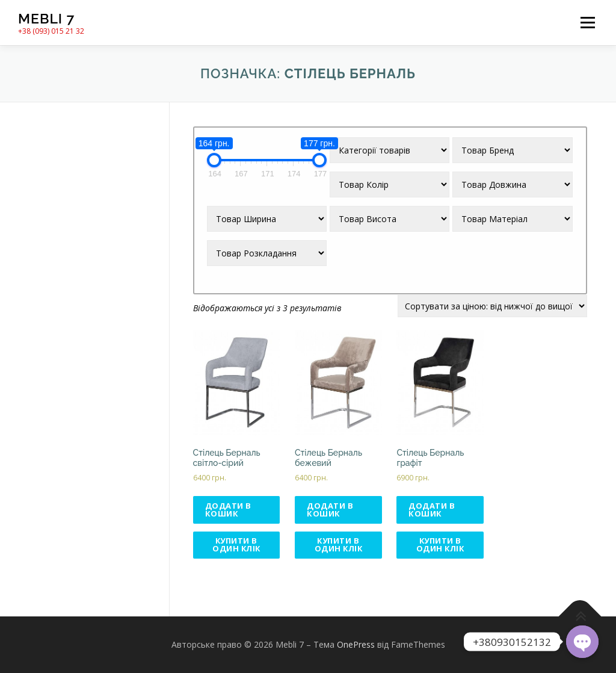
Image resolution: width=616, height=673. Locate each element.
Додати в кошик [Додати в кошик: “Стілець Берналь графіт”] (432, 510)
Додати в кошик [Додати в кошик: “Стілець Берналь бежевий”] (330, 510)
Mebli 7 (46, 18)
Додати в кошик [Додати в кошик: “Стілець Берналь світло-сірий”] (228, 510)
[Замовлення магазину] (492, 306)
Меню (587, 23)
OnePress (356, 645)
